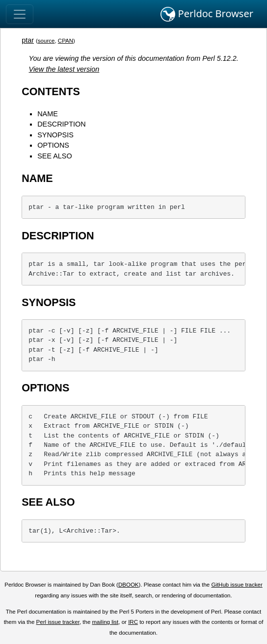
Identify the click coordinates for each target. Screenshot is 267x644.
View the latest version (64, 69)
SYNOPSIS (55, 135)
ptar (28, 40)
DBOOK (129, 585)
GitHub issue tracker (237, 585)
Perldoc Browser (207, 14)
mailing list (106, 622)
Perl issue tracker (58, 622)
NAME (48, 114)
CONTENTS (51, 91)
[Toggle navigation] (20, 14)
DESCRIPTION (61, 124)
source (46, 41)
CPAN (66, 41)
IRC (133, 622)
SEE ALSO (54, 156)
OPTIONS (53, 145)
